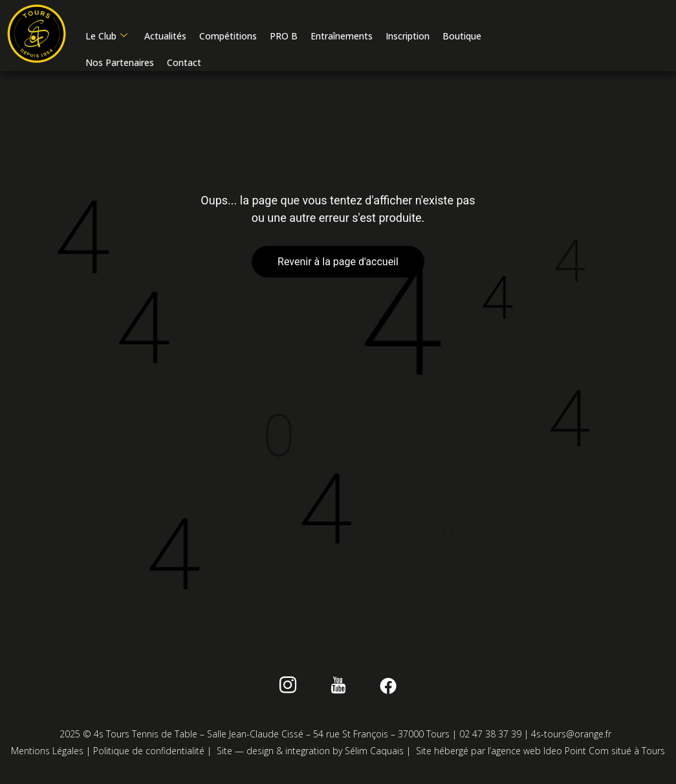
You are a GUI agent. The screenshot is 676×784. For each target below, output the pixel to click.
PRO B (283, 38)
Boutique (461, 38)
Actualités (165, 38)
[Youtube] (338, 691)
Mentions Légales (47, 755)
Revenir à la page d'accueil (338, 266)
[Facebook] (380, 691)
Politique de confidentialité (149, 755)
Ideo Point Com (576, 755)
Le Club (106, 38)
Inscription (407, 38)
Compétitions (227, 38)
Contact (183, 65)
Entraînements (341, 38)
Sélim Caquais (374, 755)
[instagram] (296, 691)
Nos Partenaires (119, 65)
